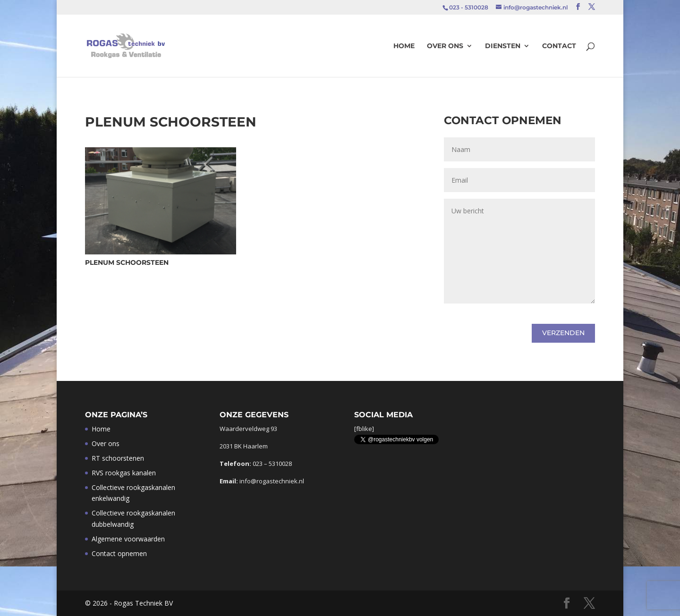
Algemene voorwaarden (128, 539)
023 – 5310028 (272, 464)
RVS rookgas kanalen (124, 473)
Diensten (503, 46)
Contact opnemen (119, 553)
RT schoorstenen (118, 458)
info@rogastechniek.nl (272, 481)
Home (404, 46)
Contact (559, 46)
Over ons (445, 46)
